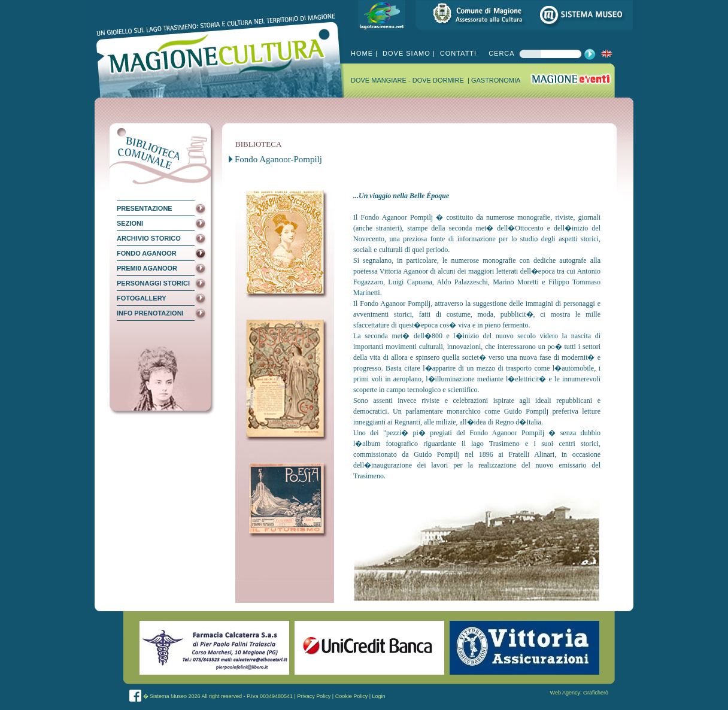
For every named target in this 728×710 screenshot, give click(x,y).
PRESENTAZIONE (145, 208)
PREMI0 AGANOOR (147, 268)
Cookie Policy (352, 696)
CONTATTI (457, 53)
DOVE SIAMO (405, 53)
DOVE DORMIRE (439, 80)
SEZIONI (130, 223)
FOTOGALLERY (142, 298)
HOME (362, 53)
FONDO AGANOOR (147, 253)
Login (379, 696)
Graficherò (596, 693)
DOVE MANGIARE (380, 80)
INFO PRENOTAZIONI (150, 313)
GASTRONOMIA (496, 80)
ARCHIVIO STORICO (149, 238)
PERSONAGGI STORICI (153, 283)
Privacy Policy (314, 696)
